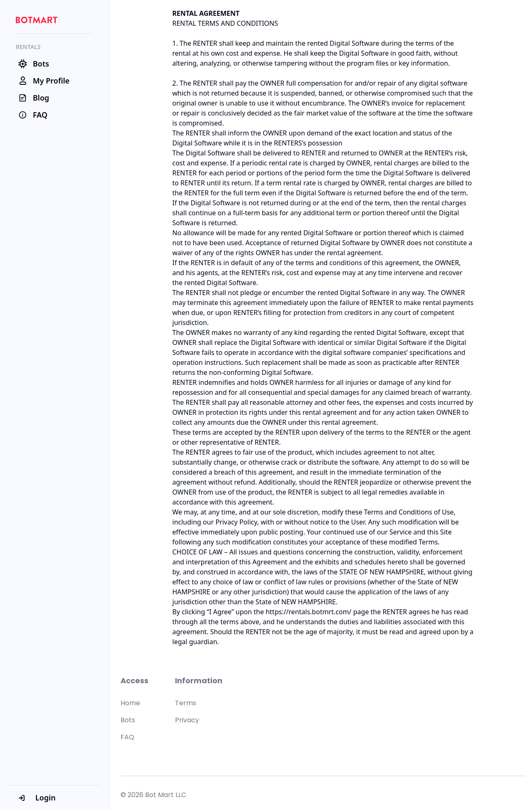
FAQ (127, 737)
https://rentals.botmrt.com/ (308, 612)
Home (130, 703)
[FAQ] (55, 115)
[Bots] (55, 64)
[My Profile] (55, 81)
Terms (186, 703)
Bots (128, 720)
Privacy (187, 720)
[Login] (55, 798)
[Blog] (55, 98)
